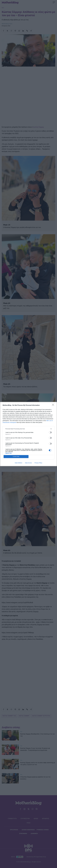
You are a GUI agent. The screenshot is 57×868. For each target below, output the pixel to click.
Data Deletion (19, 463)
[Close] (54, 405)
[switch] (50, 432)
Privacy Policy (38, 463)
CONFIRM (16, 457)
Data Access (28, 463)
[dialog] (28, 434)
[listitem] (28, 429)
